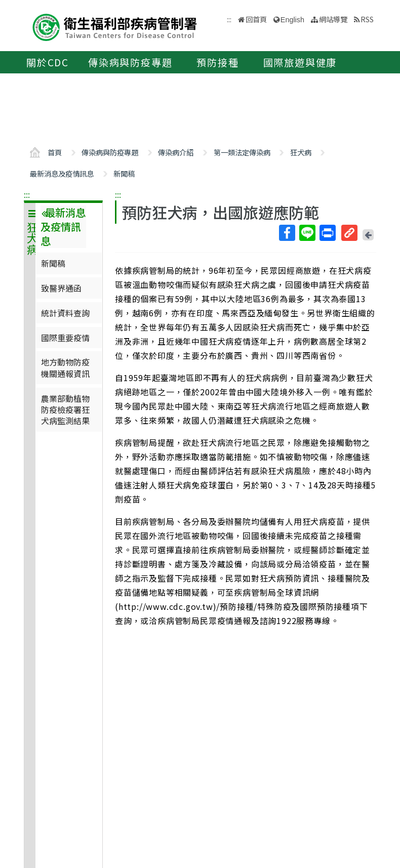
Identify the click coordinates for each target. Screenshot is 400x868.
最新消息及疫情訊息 (62, 173)
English (292, 20)
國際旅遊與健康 (300, 62)
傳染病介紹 (176, 152)
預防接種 (217, 62)
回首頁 (256, 19)
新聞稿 (124, 173)
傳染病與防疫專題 (130, 62)
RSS (367, 19)
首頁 (55, 152)
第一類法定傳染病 (242, 152)
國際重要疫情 (65, 338)
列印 (327, 233)
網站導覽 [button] (333, 19)
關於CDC (48, 62)
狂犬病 (301, 152)
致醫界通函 (61, 288)
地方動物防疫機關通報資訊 (65, 367)
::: (27, 194)
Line (307, 233)
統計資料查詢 (65, 313)
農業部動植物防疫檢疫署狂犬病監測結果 (65, 410)
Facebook (287, 233)
